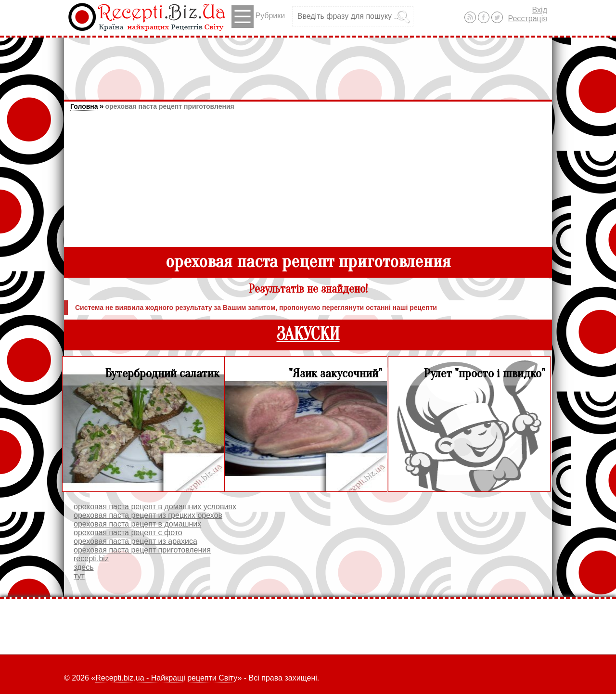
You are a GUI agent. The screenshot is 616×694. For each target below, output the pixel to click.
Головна (84, 106)
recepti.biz (91, 559)
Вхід (540, 10)
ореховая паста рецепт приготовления (169, 106)
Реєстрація (527, 19)
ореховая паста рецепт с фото (128, 533)
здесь (84, 567)
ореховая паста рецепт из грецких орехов (148, 515)
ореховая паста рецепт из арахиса (135, 541)
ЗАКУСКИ (308, 334)
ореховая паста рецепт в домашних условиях (155, 507)
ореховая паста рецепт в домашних (137, 524)
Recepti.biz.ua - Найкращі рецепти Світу (166, 678)
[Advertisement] (308, 64)
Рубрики (258, 17)
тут (79, 576)
